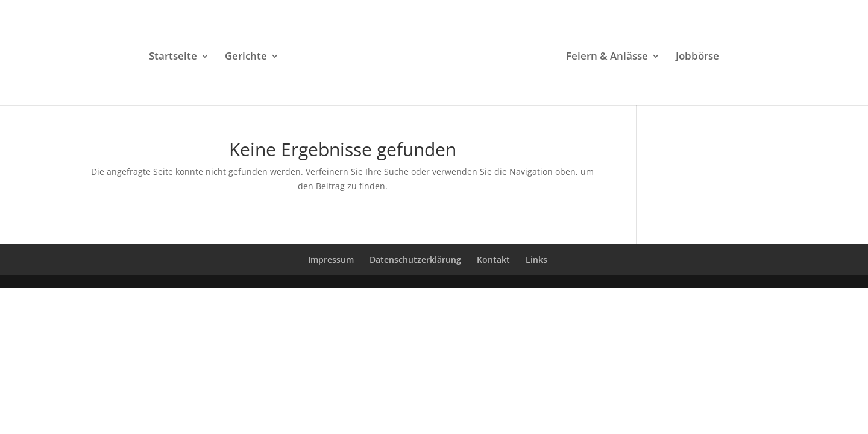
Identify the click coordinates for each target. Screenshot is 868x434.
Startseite (173, 57)
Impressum (331, 259)
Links (536, 259)
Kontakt (493, 259)
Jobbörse (697, 57)
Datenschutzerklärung (415, 259)
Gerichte (246, 57)
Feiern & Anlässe (607, 57)
